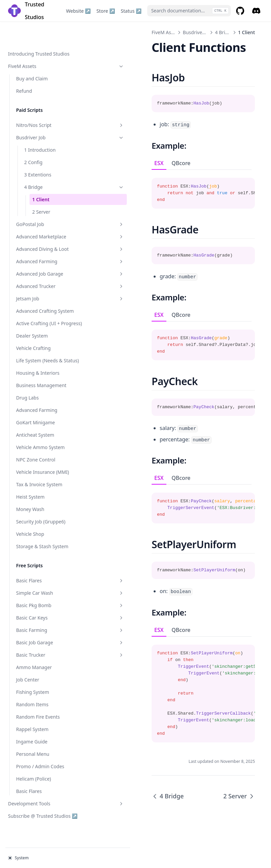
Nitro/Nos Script (45, 104)
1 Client (41, 178)
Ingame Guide (32, 748)
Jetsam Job (45, 291)
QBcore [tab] (131, 163)
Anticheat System (35, 442)
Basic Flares (45, 587)
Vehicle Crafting (33, 348)
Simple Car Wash (45, 600)
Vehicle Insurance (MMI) (43, 479)
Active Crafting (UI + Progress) (38, 319)
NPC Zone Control (36, 466)
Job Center (28, 686)
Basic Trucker (45, 662)
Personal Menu (33, 761)
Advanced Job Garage (45, 266)
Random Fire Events (38, 724)
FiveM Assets (41, 45)
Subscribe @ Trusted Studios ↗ (39, 826)
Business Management (41, 392)
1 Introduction (40, 128)
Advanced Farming (45, 254)
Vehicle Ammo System (40, 454)
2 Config (33, 141)
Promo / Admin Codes (40, 773)
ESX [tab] (109, 163)
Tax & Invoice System (39, 491)
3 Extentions (38, 153)
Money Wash (30, 516)
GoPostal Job (45, 203)
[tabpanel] (178, 189)
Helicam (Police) (34, 785)
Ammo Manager (34, 674)
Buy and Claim (32, 57)
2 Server (41, 190)
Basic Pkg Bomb (45, 612)
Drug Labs (27, 404)
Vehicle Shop (30, 541)
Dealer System (32, 335)
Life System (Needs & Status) (39, 364)
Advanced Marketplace (45, 219)
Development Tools (41, 810)
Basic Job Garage (45, 649)
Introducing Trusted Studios (39, 32)
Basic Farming (45, 637)
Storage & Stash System (42, 553)
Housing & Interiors (38, 380)
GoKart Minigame (36, 429)
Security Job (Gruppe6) (41, 528)
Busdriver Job (45, 116)
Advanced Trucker (45, 279)
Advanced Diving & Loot (45, 238)
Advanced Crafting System (45, 304)
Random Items (32, 711)
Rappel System (32, 736)
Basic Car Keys (45, 624)
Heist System (30, 503)
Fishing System (33, 699)
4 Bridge (49, 166)
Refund (24, 69)
